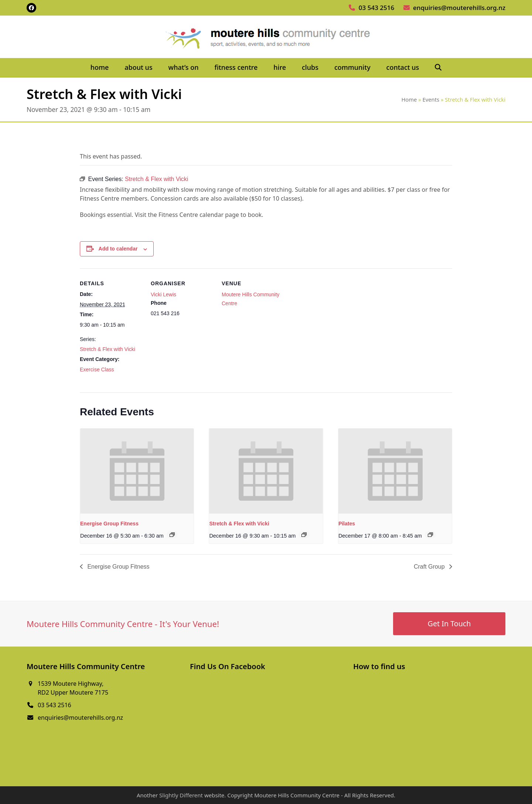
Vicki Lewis (163, 294)
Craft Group (430, 567)
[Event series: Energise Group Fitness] (172, 535)
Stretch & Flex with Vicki (108, 349)
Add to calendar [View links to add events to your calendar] (118, 249)
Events (431, 99)
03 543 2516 (376, 8)
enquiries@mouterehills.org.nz (459, 8)
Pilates (347, 524)
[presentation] (137, 471)
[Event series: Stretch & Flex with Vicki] (304, 535)
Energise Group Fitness (109, 524)
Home (409, 99)
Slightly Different (181, 795)
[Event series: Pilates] (430, 535)
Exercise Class (97, 369)
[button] (438, 68)
